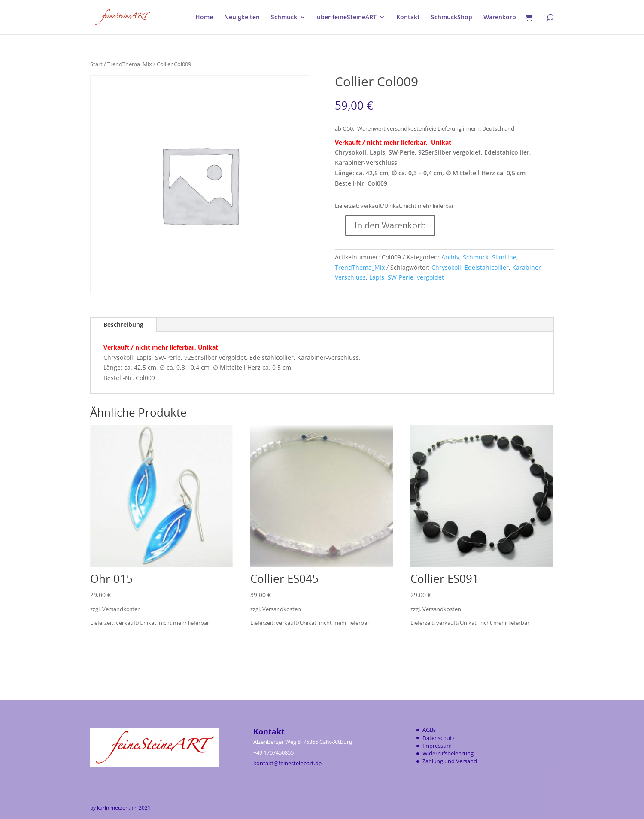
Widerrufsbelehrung (448, 753)
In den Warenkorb (390, 225)
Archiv (450, 257)
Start (96, 64)
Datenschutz (439, 738)
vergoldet (430, 277)
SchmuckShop (452, 18)
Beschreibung (123, 324)
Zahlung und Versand (450, 761)
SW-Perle (401, 277)
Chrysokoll (446, 267)
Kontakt (408, 18)
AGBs (429, 730)
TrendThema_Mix (130, 64)
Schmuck (284, 18)
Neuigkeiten (242, 18)
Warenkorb (500, 18)
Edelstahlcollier (487, 267)
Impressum (437, 746)
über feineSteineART (347, 18)
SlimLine (504, 257)
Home (204, 18)
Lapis (377, 277)
